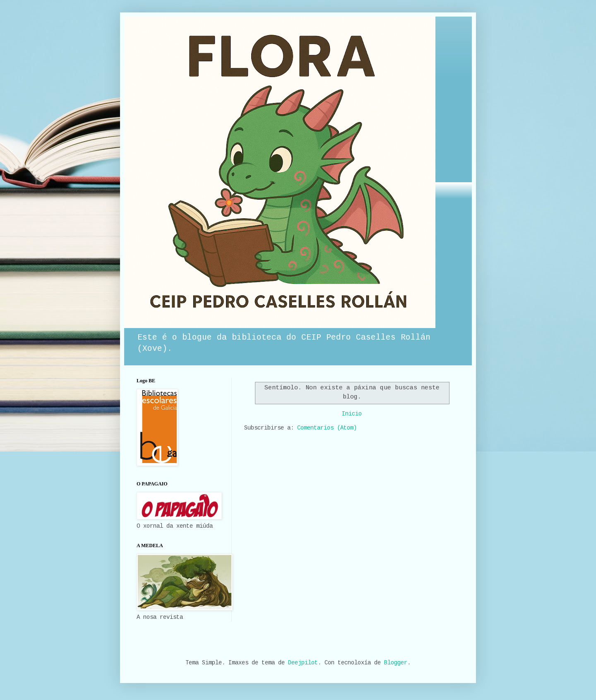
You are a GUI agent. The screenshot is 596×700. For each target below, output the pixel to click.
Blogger (396, 663)
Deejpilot (303, 663)
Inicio (352, 414)
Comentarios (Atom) (327, 428)
